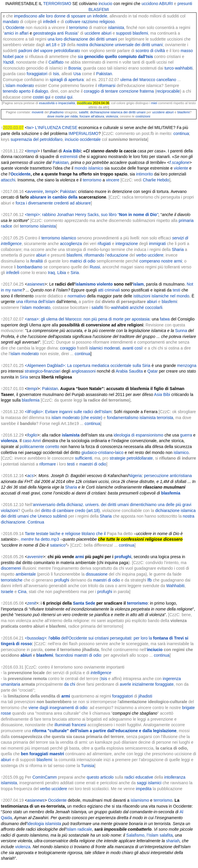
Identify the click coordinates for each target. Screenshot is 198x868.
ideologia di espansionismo (138, 435)
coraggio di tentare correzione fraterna (119, 91)
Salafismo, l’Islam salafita (149, 835)
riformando (94, 255)
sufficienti (84, 458)
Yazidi (8, 62)
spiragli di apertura (67, 80)
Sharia (178, 249)
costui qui (64, 97)
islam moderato (20, 86)
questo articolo (100, 777)
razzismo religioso (98, 22)
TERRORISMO (57, 4)
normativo (77, 296)
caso (27, 441)
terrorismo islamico (59, 238)
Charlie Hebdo (156, 180)
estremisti (69, 157)
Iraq (51, 273)
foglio (32, 435)
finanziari (52, 371)
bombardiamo (30, 267)
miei (154, 103)
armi (79, 557)
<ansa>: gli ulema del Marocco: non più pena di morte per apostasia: (88, 319)
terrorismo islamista (38, 226)
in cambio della (63, 197)
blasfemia (31, 400)
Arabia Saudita (129, 371)
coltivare (73, 22)
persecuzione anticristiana (168, 476)
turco (169, 68)
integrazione (127, 244)
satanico (58, 545)
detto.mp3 (50, 539)
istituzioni (142, 296)
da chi (70, 684)
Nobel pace (13, 57)
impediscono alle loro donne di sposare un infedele (60, 16)
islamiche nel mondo (171, 296)
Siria (75, 273)
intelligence (101, 673)
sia (115, 57)
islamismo (85, 284)
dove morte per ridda (63, 116)
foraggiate (164, 684)
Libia (62, 273)
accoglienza (71, 244)
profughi (123, 557)
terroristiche (12, 580)
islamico (181, 452)
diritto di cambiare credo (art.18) (70, 511)
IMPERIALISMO (83, 133)
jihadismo (57, 112)
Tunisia (88, 766)
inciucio (105, 4)
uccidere (92, 33)
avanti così (132, 348)
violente (181, 168)
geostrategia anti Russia (55, 33)
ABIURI (166, 4)
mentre (27, 539)
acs (30, 476)
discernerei (11, 568)
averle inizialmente (137, 684)
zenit (32, 603)
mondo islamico (89, 168)
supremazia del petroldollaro (37, 139)
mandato (11, 22)
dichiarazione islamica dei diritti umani (118, 112)
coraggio (68, 348)
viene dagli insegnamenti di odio (58, 708)
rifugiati (104, 244)
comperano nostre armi (160, 261)
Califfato (56, 62)
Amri (37, 441)
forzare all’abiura (92, 116)
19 (63, 45)
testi (176, 290)
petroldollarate (140, 458)
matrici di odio (82, 261)
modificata (84, 103)
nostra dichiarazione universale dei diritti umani (120, 45)
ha (37, 539)
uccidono (150, 4)
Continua (36, 522)
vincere (113, 180)
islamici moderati (105, 348)
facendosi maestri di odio (78, 655)
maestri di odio (93, 464)
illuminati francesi (70, 725)
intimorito (144, 174)
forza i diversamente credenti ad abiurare (53, 203)
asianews (36, 284)
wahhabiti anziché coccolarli (137, 307)
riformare (48, 464)
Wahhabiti (176, 586)
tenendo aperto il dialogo (25, 91)
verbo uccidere (150, 255)
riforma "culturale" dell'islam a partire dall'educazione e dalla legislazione (104, 731)
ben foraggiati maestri (43, 754)
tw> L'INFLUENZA (44, 128)
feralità (37, 261)
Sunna (181, 331)
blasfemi (184, 112)
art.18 (51, 45)
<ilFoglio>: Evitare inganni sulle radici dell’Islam (68, 412)
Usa (77, 74)
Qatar (153, 371)
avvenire (35, 191)
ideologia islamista (44, 824)
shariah (173, 841)
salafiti (84, 112)
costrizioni (143, 116)
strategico (34, 371)
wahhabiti (184, 68)
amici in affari (16, 33)
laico (119, 452)
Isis (56, 74)
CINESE (70, 128)
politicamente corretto (40, 447)
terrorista (165, 418)
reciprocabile (168, 91)
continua (181, 133)
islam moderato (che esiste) (77, 418)
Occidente (15, 28)
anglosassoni (84, 371)
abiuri (106, 33)
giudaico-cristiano (97, 452)
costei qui (42, 97)
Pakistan (104, 74)
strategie (118, 458)
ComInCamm (45, 777)
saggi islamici (149, 783)
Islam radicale (79, 829)
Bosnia (75, 68)
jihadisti (145, 696)
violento (105, 284)
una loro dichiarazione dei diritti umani (82, 39)
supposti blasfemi (132, 33)
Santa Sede (84, 603)
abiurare (38, 197)
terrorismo (78, 28)
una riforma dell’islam (35, 302)
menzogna (187, 365)
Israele (7, 592)
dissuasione (97, 574)
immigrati (157, 244)
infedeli (50, 22)
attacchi (8, 180)
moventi (38, 112)
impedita (143, 789)
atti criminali (109, 290)
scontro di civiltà (150, 51)
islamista (116, 28)
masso (187, 51)
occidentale (90, 139)
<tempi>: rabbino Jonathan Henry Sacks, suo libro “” (91, 215)
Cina (22, 592)
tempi (32, 151)
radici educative (139, 777)
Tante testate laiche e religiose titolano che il (65, 534)
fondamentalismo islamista (131, 418)
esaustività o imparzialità (57, 103)
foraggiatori (37, 74)
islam (138, 284)
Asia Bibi (72, 151)
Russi (95, 267)
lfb (150, 580)
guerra (186, 435)
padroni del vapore (35, 51)
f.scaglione (180, 162)
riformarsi (107, 86)
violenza (112, 116)
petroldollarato (67, 51)
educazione (118, 255)
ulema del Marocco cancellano (148, 80)
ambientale (26, 574)
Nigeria (135, 476)
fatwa (165, 319)
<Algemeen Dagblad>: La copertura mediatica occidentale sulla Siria (88, 365)
